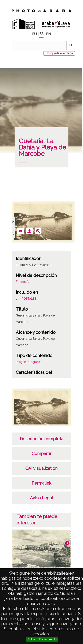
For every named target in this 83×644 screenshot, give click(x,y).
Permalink (41, 483)
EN (48, 34)
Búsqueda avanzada (59, 53)
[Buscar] (39, 46)
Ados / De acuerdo (42, 639)
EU (34, 34)
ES (41, 34)
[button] (67, 543)
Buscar (71, 46)
